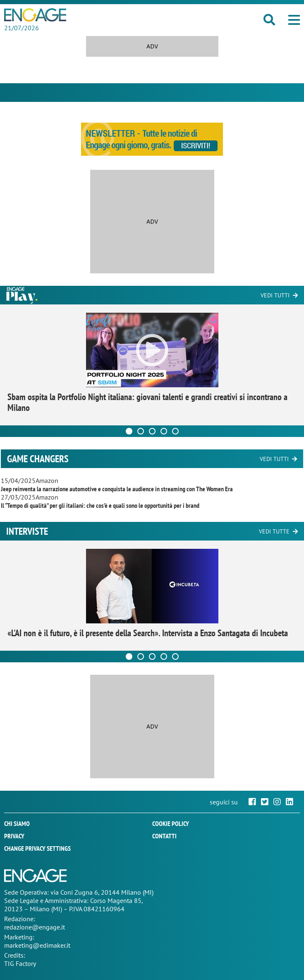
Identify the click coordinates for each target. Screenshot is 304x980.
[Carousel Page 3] (152, 431)
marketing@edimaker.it (37, 945)
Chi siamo (17, 823)
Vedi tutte (274, 531)
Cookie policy (171, 823)
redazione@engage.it (35, 927)
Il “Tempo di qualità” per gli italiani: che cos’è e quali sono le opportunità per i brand (100, 505)
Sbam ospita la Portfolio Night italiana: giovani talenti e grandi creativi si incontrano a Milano (147, 402)
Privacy (14, 836)
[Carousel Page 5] (175, 431)
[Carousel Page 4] (164, 431)
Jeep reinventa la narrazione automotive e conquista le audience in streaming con (117, 489)
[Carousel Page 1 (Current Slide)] (129, 431)
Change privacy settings (37, 848)
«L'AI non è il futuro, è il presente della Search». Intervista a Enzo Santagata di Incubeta (148, 633)
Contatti (164, 836)
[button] (294, 20)
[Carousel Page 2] (141, 431)
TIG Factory (20, 963)
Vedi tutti (275, 295)
